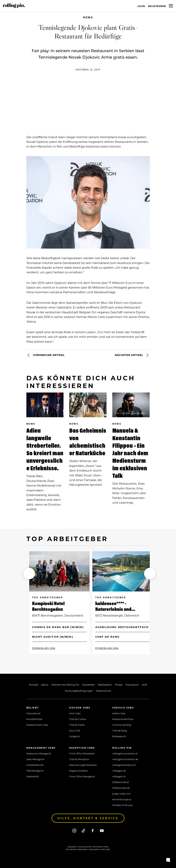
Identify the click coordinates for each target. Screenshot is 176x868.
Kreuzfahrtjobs (34, 719)
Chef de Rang (120, 731)
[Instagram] (74, 830)
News (88, 17)
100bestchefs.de (121, 788)
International (33, 713)
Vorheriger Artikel (45, 355)
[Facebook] (93, 830)
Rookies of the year (123, 805)
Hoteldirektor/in (35, 765)
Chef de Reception (79, 759)
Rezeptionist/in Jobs (37, 725)
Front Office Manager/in (82, 776)
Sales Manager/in (35, 759)
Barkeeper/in (119, 736)
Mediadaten (105, 685)
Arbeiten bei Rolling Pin (65, 685)
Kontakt (34, 685)
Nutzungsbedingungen (79, 691)
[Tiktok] (84, 830)
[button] (29, 574)
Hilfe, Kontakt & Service (88, 818)
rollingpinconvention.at (125, 753)
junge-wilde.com (121, 794)
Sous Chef (75, 731)
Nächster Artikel (132, 355)
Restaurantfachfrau (123, 719)
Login (141, 6)
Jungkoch (75, 736)
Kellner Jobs (119, 713)
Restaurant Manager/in (39, 753)
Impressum (132, 685)
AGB (144, 685)
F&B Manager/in (35, 771)
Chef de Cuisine (78, 719)
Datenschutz (104, 691)
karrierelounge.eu (122, 799)
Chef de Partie (77, 725)
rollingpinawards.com (124, 765)
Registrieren (157, 6)
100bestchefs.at (121, 782)
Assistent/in (33, 776)
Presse (119, 685)
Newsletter (89, 685)
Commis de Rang (122, 725)
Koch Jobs (75, 713)
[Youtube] (102, 830)
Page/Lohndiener (79, 771)
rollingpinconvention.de (125, 759)
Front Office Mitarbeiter (82, 753)
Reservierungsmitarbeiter (83, 765)
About (45, 685)
